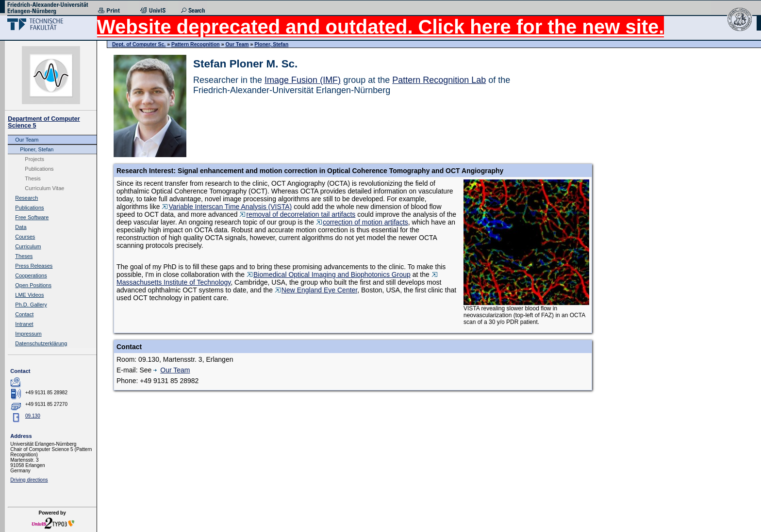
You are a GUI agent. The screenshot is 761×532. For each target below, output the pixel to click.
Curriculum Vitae (44, 188)
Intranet (24, 324)
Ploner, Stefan (37, 149)
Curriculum (28, 246)
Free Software (32, 217)
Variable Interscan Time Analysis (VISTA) (227, 207)
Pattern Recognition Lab (439, 80)
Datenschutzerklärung (41, 343)
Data (21, 227)
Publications (39, 169)
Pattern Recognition (196, 44)
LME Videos (29, 295)
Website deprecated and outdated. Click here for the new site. (380, 27)
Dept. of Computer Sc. (139, 44)
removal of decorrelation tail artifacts (297, 214)
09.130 (33, 416)
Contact (24, 314)
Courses (25, 237)
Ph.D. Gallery (31, 305)
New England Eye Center (316, 290)
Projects (34, 159)
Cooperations (31, 275)
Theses (24, 256)
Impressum (28, 334)
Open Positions (33, 285)
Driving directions (29, 480)
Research (26, 198)
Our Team (27, 140)
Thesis (33, 178)
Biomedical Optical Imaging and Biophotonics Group (329, 274)
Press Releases (34, 266)
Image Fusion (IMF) (303, 80)
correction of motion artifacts (362, 222)
